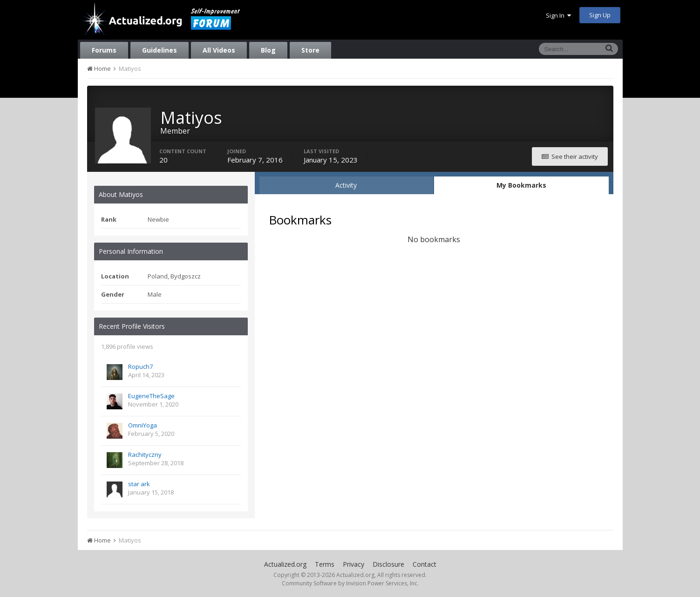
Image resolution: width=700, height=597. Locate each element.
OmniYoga (143, 425)
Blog (268, 50)
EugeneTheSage (151, 396)
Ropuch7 (140, 366)
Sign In (558, 15)
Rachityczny (145, 455)
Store (310, 50)
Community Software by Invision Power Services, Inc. (350, 583)
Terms (325, 564)
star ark (139, 484)
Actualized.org (285, 564)
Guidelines (160, 50)
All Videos (219, 50)
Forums (104, 50)
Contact (425, 564)
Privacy (353, 564)
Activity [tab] (346, 185)
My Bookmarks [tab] (521, 185)
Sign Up (600, 15)
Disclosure (388, 564)
